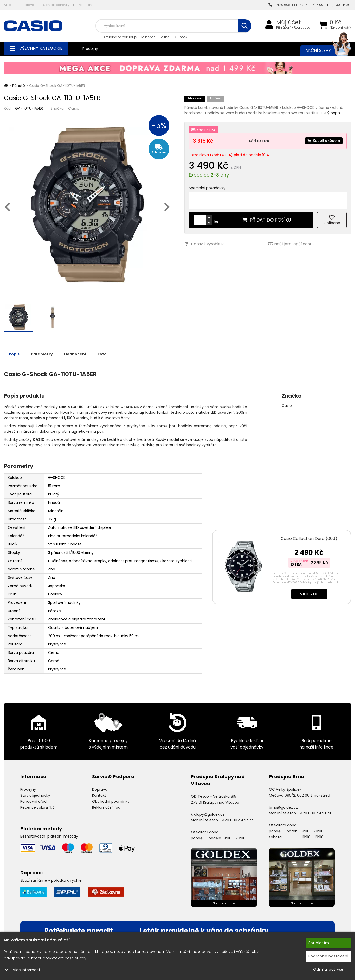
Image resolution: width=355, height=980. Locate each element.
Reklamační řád (106, 807)
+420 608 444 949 (237, 820)
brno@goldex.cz (283, 807)
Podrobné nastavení (329, 956)
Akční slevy (323, 51)
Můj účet (289, 22)
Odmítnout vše (328, 969)
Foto (114, 354)
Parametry (47, 354)
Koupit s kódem (322, 141)
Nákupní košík (340, 28)
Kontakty (85, 5)
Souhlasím (319, 943)
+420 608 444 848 (315, 813)
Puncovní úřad (33, 801)
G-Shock (180, 37)
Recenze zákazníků (37, 807)
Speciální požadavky (207, 188)
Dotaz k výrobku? (204, 244)
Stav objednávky (56, 5)
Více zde (309, 594)
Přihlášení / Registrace (293, 28)
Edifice (165, 37)
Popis (16, 354)
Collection (148, 37)
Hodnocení (84, 354)
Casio (74, 108)
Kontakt (99, 795)
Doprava (27, 5)
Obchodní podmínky (111, 801)
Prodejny (90, 49)
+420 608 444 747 (286, 5)
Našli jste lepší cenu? (291, 244)
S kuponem (299, 560)
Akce (8, 5)
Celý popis (331, 113)
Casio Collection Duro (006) (309, 538)
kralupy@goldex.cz (208, 814)
